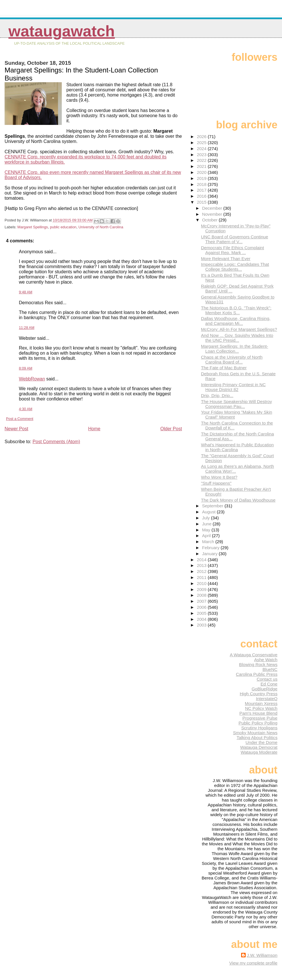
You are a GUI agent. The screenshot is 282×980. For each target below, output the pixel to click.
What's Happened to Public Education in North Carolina (238, 447)
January (210, 554)
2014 (202, 560)
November (213, 214)
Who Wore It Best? (219, 477)
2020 (202, 172)
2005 (202, 613)
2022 (202, 160)
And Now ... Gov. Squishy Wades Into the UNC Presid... (237, 338)
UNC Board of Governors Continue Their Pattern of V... (235, 239)
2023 (202, 155)
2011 (202, 577)
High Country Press (259, 694)
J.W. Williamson (262, 955)
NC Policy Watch (261, 708)
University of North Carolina (101, 227)
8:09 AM (26, 368)
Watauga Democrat (259, 747)
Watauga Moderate (259, 752)
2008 (202, 595)
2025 (202, 143)
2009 (202, 589)
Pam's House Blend (258, 713)
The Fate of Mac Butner (224, 368)
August (209, 512)
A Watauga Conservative (254, 655)
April (207, 536)
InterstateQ (267, 699)
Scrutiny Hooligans (259, 728)
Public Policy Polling (258, 723)
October (210, 220)
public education (63, 227)
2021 (202, 166)
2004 (202, 619)
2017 (202, 190)
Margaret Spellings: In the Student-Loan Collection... (235, 349)
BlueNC (270, 669)
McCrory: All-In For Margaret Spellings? (239, 329)
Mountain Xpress (261, 703)
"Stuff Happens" (216, 483)
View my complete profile (253, 963)
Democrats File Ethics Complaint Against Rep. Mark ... (233, 250)
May (207, 530)
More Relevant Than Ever (226, 259)
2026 (202, 137)
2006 (202, 607)
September (213, 506)
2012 (202, 571)
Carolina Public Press (257, 674)
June (207, 524)
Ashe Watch (266, 660)
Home (94, 429)
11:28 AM (27, 328)
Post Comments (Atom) (56, 442)
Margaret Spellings (33, 227)
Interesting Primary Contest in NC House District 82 (233, 387)
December (213, 208)
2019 (202, 178)
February (211, 548)
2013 (202, 565)
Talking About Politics (257, 738)
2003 (202, 625)
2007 (202, 601)
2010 (202, 583)
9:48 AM (26, 292)
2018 (202, 184)
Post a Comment (20, 419)
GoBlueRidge (265, 689)
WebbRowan (32, 379)
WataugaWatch (62, 31)
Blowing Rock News (258, 664)
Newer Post (16, 429)
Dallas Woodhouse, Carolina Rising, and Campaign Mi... (236, 321)
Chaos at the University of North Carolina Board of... (232, 360)
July (206, 518)
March (208, 542)
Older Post (171, 429)
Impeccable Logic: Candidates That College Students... (235, 267)
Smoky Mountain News (255, 733)
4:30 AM (26, 409)
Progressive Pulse (260, 718)
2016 (202, 196)
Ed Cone (269, 684)
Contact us (267, 679)
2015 (202, 202)
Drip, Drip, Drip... (217, 395)
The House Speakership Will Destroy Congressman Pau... (237, 404)
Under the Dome (262, 742)
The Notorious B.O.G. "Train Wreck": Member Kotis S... (236, 310)
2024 (202, 149)
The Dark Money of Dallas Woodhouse (238, 500)
